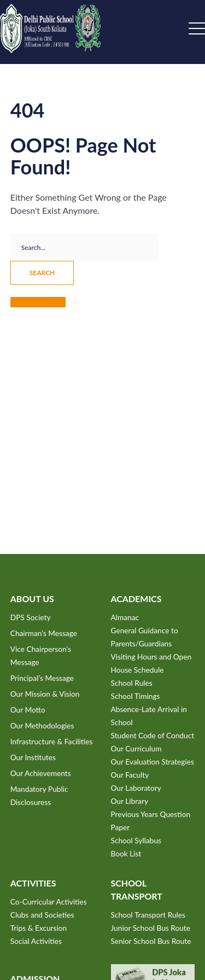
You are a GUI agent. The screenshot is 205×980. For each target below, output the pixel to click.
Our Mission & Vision (45, 694)
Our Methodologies (42, 725)
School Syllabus (136, 840)
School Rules (132, 683)
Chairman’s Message (44, 633)
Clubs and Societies (42, 915)
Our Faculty (130, 775)
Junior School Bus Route (151, 928)
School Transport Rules (148, 915)
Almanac (125, 617)
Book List (126, 853)
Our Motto (28, 710)
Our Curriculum (136, 748)
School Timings (136, 696)
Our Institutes (33, 757)
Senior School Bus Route (151, 941)
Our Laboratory (136, 788)
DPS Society (31, 617)
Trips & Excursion (39, 928)
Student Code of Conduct (153, 735)
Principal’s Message (42, 678)
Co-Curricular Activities (49, 902)
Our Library (130, 801)
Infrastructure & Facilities (52, 741)
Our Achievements (41, 773)
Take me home (38, 302)
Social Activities (36, 941)
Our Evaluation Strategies (153, 762)
